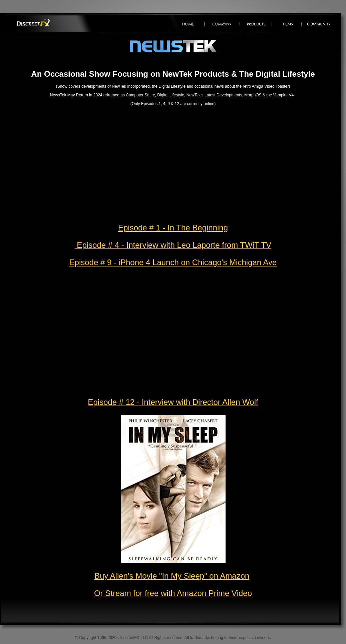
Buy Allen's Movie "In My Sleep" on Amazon (172, 576)
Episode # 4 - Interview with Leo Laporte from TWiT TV (173, 245)
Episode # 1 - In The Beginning (173, 228)
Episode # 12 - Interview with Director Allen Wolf (173, 402)
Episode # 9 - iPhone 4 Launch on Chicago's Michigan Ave (173, 262)
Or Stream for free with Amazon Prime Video (173, 593)
